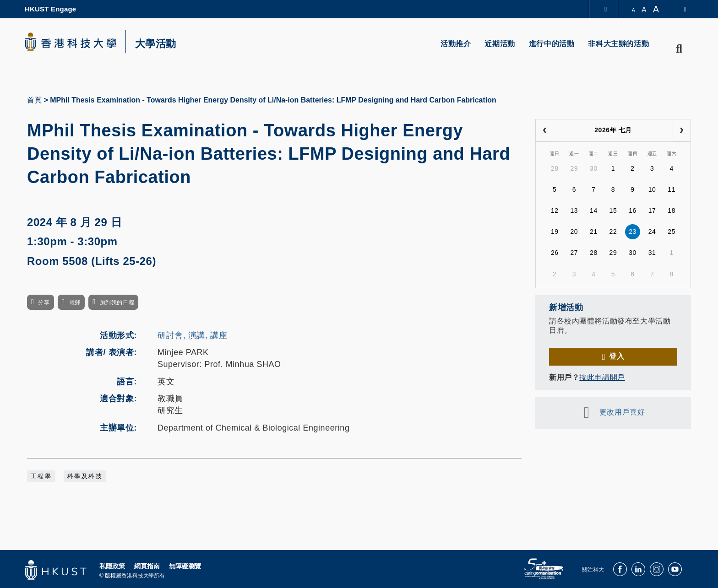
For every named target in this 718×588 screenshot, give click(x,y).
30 (594, 168)
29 (574, 168)
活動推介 (456, 44)
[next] (682, 130)
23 (633, 232)
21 (594, 232)
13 (574, 210)
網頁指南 (147, 566)
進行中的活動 (552, 44)
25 (672, 232)
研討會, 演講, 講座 (192, 335)
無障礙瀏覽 (185, 566)
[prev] (545, 130)
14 (594, 210)
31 (652, 253)
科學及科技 (85, 476)
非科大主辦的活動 (618, 44)
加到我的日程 (117, 302)
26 (555, 253)
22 (613, 232)
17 (652, 210)
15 (613, 210)
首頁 (34, 100)
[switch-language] (679, 9)
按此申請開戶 (602, 377)
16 (633, 210)
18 (672, 210)
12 (555, 210)
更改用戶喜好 (622, 412)
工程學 (41, 476)
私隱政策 (112, 566)
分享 (44, 302)
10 (652, 189)
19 (555, 232)
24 (652, 232)
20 (574, 232)
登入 (617, 356)
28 (555, 168)
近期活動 (500, 44)
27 (574, 253)
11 (672, 189)
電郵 (75, 302)
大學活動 (156, 44)
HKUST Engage (50, 9)
